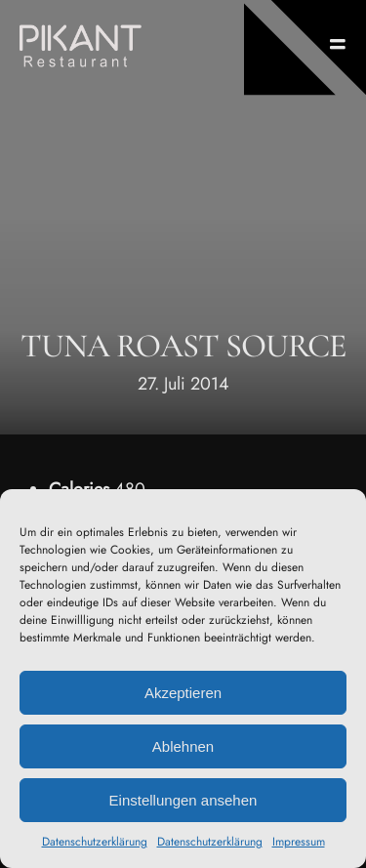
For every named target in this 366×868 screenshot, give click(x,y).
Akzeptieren (183, 693)
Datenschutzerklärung (95, 842)
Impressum (299, 842)
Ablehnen (183, 746)
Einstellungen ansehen (183, 800)
